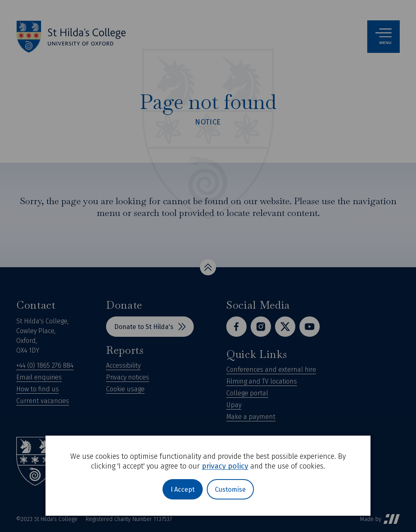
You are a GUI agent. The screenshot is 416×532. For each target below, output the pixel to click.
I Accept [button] (183, 489)
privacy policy (225, 466)
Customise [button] (230, 489)
